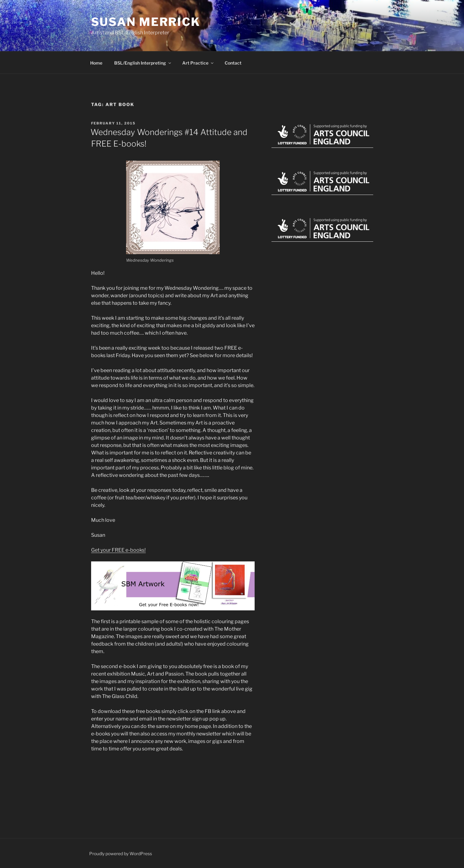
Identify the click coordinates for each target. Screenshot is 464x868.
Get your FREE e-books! (118, 550)
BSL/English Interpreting (143, 63)
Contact (233, 63)
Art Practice (198, 63)
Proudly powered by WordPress (121, 853)
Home (96, 63)
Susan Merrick (146, 22)
